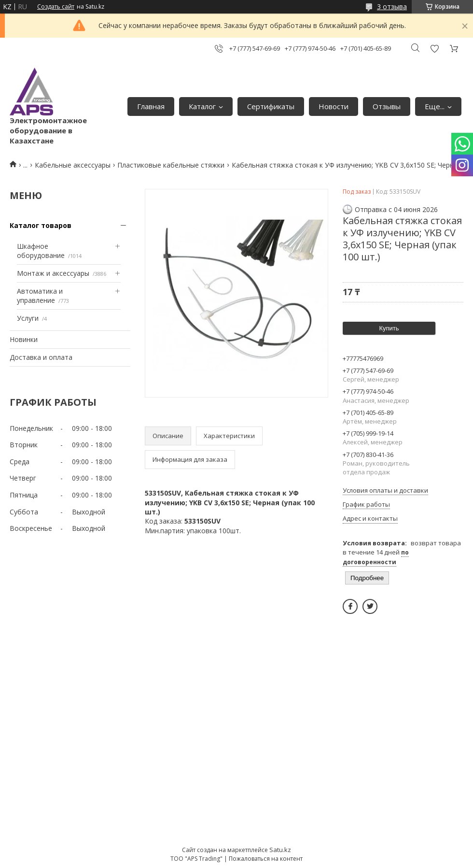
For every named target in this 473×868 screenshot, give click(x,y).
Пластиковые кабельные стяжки (171, 165)
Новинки (24, 339)
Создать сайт (56, 7)
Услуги (28, 318)
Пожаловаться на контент (266, 859)
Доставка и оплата (41, 357)
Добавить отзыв (434, 49)
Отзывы (387, 106)
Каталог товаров (41, 225)
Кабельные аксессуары (73, 165)
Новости (334, 106)
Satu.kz (280, 850)
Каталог (202, 106)
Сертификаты (271, 106)
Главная (151, 106)
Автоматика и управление (40, 296)
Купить (389, 328)
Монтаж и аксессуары (53, 273)
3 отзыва (392, 7)
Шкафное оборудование (41, 251)
